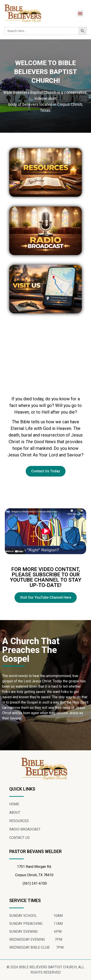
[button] (80, 13)
